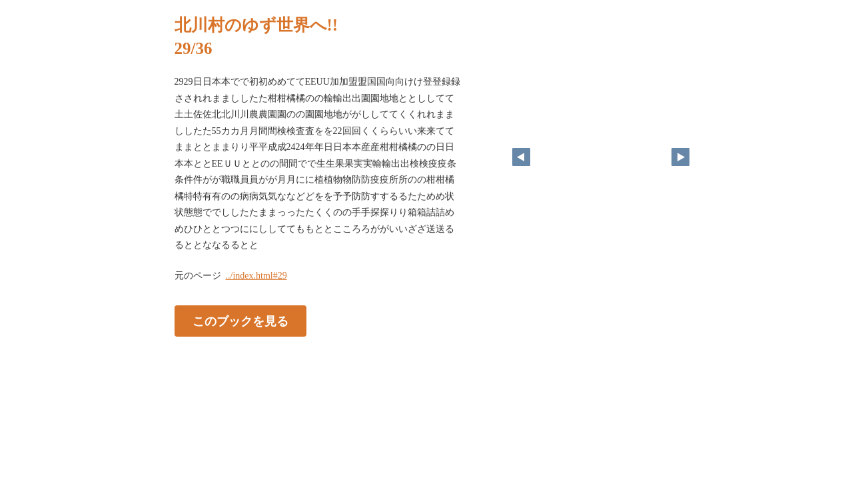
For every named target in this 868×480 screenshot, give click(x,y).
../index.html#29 (256, 276)
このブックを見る (240, 321)
